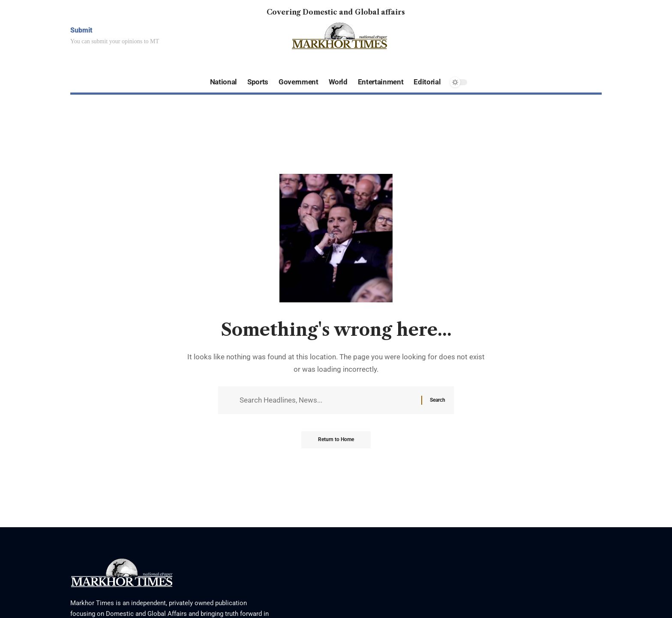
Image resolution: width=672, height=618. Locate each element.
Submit (81, 30)
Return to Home (336, 441)
